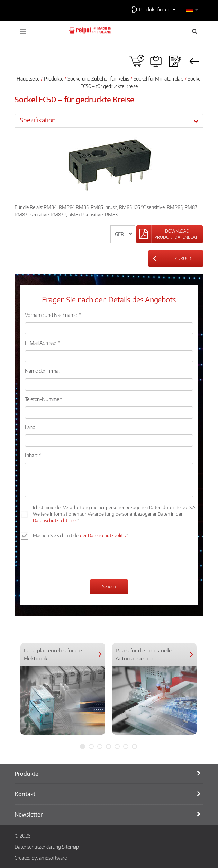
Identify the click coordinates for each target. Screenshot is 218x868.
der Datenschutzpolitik (103, 535)
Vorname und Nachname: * (53, 315)
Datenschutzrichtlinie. (55, 520)
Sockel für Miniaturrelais (159, 78)
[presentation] (78, 560)
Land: (31, 427)
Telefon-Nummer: (43, 399)
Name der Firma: (42, 371)
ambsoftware (53, 858)
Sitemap (70, 847)
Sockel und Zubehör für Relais (98, 78)
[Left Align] (170, 234)
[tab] (109, 121)
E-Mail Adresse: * (43, 343)
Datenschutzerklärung (38, 847)
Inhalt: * (33, 455)
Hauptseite (28, 78)
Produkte (54, 78)
